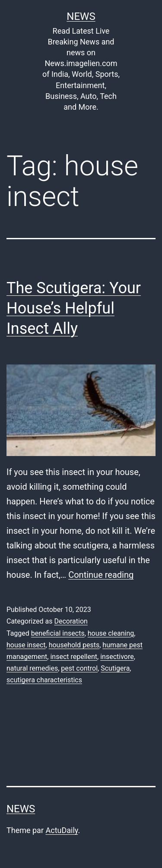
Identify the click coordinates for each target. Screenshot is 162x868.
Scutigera (115, 668)
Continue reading (101, 575)
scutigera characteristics (44, 680)
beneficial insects (58, 633)
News (81, 16)
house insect (26, 645)
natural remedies (32, 668)
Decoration (71, 621)
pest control (79, 668)
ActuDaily (62, 830)
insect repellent (74, 657)
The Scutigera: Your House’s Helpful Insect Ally (74, 308)
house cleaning (111, 633)
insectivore (117, 657)
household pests (74, 645)
